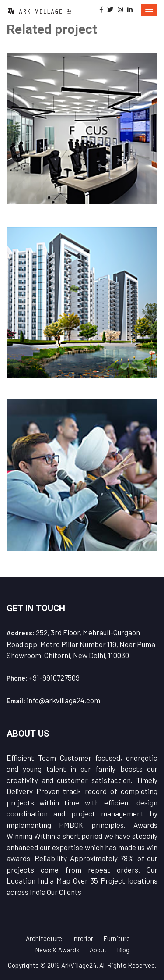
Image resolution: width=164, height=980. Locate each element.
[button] (149, 10)
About (98, 950)
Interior (83, 938)
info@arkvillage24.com (63, 700)
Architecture (44, 938)
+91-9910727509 (54, 677)
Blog (123, 950)
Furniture (117, 938)
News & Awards (57, 950)
